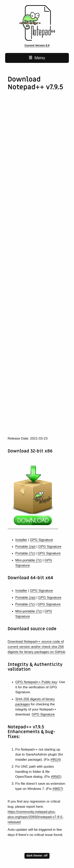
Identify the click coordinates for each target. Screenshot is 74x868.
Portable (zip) (25, 546)
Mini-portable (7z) (29, 560)
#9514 (55, 759)
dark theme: (37, 855)
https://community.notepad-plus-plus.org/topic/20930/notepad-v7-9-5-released (36, 817)
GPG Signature (42, 540)
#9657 (57, 789)
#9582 (56, 777)
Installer (21, 540)
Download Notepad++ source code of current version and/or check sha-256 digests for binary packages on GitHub (37, 647)
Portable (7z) (25, 553)
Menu (37, 58)
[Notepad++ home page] (37, 40)
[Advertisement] (37, 144)
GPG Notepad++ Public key (36, 682)
